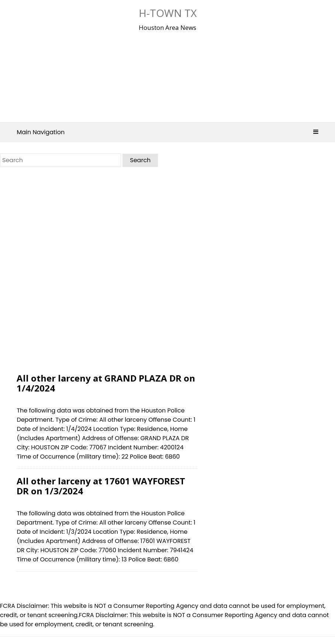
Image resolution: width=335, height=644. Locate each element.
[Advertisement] (164, 75)
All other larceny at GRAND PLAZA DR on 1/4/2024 (106, 383)
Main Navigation (167, 132)
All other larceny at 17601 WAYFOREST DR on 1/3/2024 (101, 486)
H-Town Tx (168, 13)
